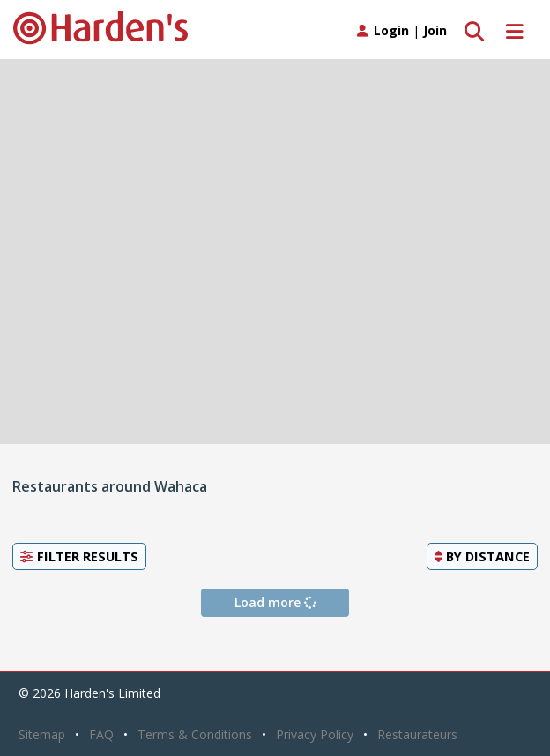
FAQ (101, 734)
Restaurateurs (417, 734)
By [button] (482, 556)
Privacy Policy (315, 734)
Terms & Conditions (195, 734)
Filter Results (79, 556)
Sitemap (42, 734)
